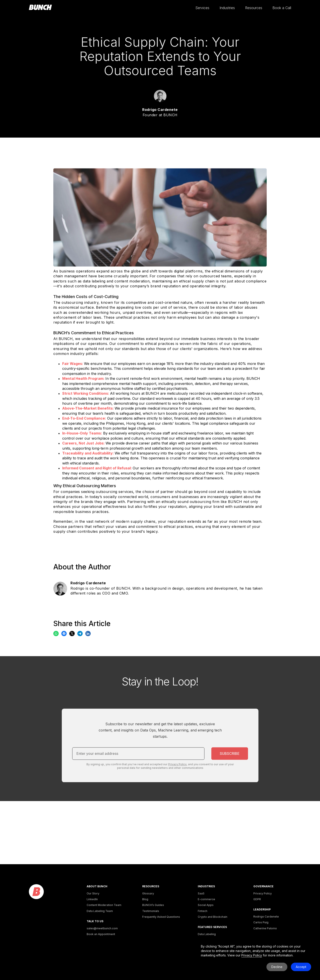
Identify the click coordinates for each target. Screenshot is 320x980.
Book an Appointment (101, 934)
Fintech (203, 911)
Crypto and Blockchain (213, 917)
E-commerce (206, 899)
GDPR (257, 899)
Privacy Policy (263, 893)
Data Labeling (207, 934)
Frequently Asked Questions (161, 917)
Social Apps (206, 905)
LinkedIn (92, 899)
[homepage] (40, 8)
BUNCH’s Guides (153, 905)
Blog (145, 899)
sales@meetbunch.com (102, 928)
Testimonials (151, 911)
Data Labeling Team (100, 911)
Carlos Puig (261, 922)
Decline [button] (277, 967)
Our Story (93, 893)
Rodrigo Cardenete (266, 917)
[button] (202, 8)
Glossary (148, 893)
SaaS (201, 893)
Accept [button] (301, 967)
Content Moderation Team (104, 905)
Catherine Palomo (265, 928)
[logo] (36, 892)
